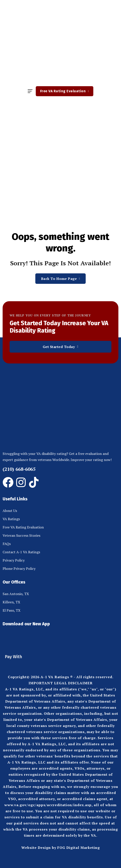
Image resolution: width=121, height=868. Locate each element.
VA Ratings (11, 519)
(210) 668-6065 (19, 469)
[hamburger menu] (30, 91)
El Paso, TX (12, 610)
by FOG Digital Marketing (76, 848)
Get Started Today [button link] (60, 347)
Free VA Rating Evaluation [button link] (65, 91)
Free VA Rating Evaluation (23, 527)
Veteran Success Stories (21, 535)
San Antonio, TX (16, 594)
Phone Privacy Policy (19, 569)
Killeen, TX (11, 602)
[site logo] (61, 44)
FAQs (7, 544)
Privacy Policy (14, 560)
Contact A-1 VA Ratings (21, 552)
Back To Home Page (60, 279)
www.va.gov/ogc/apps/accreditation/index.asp (48, 805)
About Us (10, 511)
